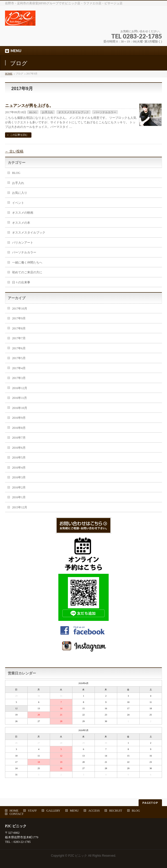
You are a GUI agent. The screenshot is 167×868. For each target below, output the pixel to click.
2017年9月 (19, 318)
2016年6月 (19, 448)
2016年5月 (19, 458)
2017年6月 (19, 348)
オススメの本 (21, 223)
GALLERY (53, 811)
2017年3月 (19, 378)
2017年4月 (19, 368)
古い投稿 (14, 151)
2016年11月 (20, 398)
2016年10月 (20, 408)
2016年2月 (19, 487)
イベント (18, 203)
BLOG (33, 112)
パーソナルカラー (105, 112)
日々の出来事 (21, 282)
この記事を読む (19, 135)
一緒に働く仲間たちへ (27, 262)
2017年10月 (20, 309)
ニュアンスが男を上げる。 (29, 106)
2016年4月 (19, 468)
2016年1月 (19, 497)
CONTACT (17, 814)
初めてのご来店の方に (27, 272)
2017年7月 (19, 338)
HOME (9, 74)
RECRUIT (116, 811)
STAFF (32, 811)
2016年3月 (19, 477)
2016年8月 (19, 428)
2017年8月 (19, 328)
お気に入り (20, 193)
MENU (74, 811)
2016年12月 (20, 388)
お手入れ (48, 112)
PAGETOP (150, 803)
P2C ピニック (78, 856)
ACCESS (94, 811)
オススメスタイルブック (74, 112)
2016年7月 (19, 438)
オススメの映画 (23, 213)
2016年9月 (19, 418)
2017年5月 (19, 358)
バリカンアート (23, 243)
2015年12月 (20, 507)
